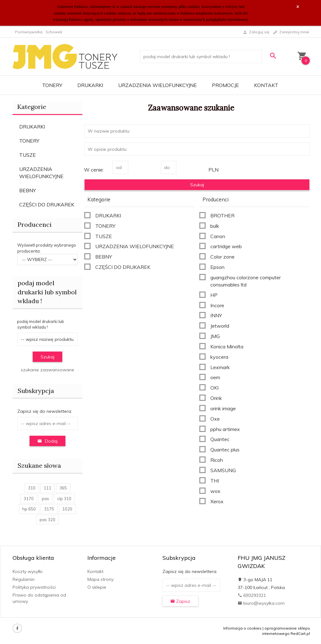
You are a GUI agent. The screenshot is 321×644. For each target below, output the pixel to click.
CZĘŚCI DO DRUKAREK (47, 205)
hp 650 (29, 509)
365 (63, 488)
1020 (67, 509)
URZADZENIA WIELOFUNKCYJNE (158, 85)
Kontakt (266, 85)
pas (45, 499)
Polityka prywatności (34, 587)
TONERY (52, 85)
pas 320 (47, 520)
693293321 (252, 595)
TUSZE (28, 155)
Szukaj (47, 357)
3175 (49, 509)
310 (32, 488)
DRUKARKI (90, 85)
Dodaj (47, 441)
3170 (29, 499)
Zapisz (180, 601)
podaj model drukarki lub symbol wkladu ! (47, 292)
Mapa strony (100, 579)
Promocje (225, 85)
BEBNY (28, 190)
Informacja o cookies (242, 628)
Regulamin (24, 579)
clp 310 (64, 499)
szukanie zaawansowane (47, 370)
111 (47, 488)
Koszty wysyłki (28, 571)
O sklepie (97, 587)
